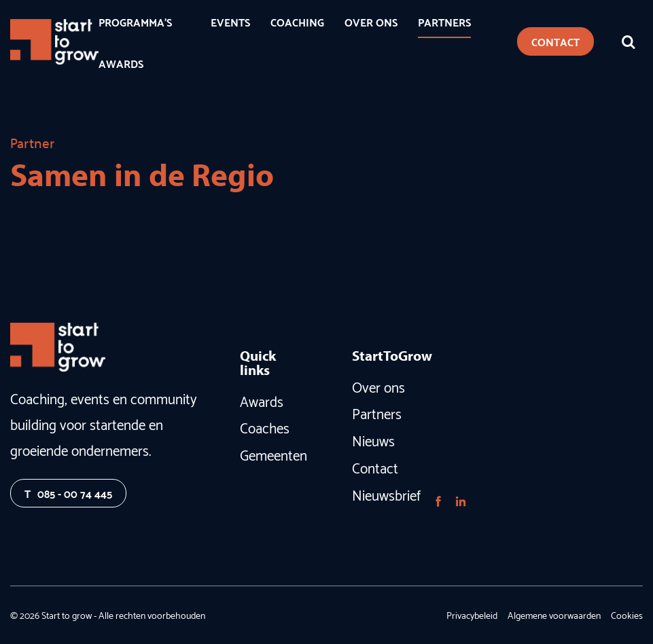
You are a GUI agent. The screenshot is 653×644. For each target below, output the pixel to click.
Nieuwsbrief (383, 494)
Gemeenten (270, 454)
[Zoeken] (629, 41)
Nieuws (373, 440)
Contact (375, 467)
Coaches (265, 427)
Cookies (627, 615)
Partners (377, 412)
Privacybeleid (472, 615)
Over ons (378, 386)
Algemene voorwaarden (554, 615)
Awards (262, 400)
